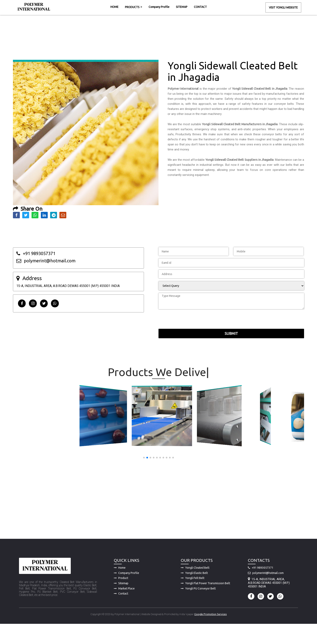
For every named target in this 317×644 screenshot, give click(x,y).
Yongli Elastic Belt (194, 593)
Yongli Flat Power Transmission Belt (205, 603)
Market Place (124, 608)
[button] (144, 458)
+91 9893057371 (261, 587)
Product (121, 598)
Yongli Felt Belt (193, 598)
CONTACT (200, 7)
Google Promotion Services (211, 634)
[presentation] (209, 298)
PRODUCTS (132, 7)
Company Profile (159, 7)
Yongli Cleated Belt (195, 587)
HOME (114, 7)
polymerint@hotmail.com (266, 593)
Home (120, 587)
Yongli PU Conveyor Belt (198, 608)
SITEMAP (182, 7)
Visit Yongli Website (283, 7)
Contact (121, 613)
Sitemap (121, 603)
